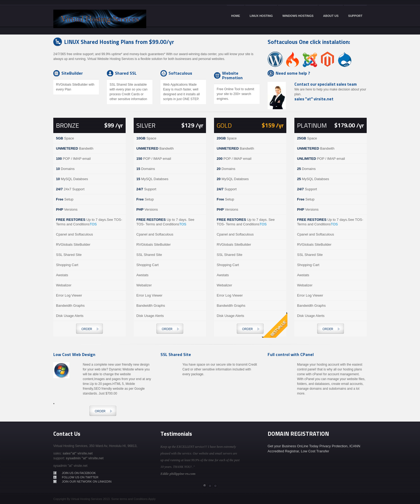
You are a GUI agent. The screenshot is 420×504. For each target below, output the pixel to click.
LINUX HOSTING (261, 16)
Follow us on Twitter (80, 477)
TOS (93, 224)
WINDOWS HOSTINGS (298, 16)
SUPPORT (355, 16)
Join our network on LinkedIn (87, 482)
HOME (236, 16)
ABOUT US (331, 16)
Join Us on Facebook (79, 473)
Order (89, 329)
